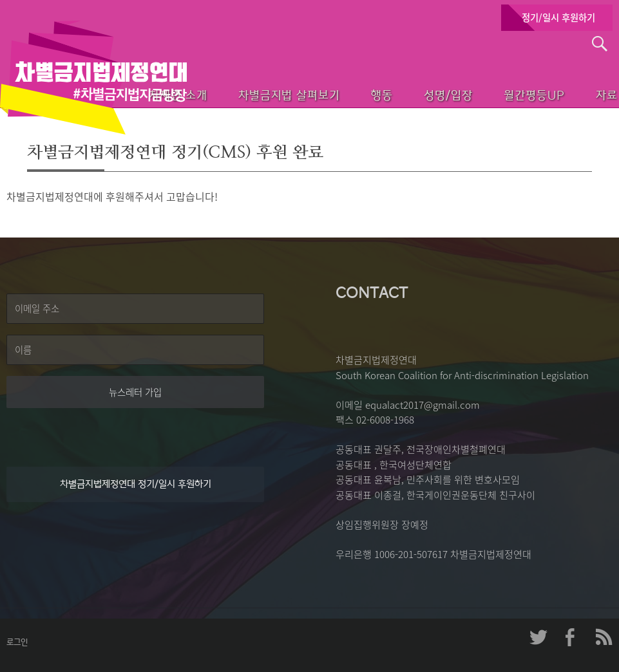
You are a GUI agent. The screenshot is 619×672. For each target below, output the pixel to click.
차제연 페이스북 (571, 637)
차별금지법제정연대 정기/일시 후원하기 (136, 484)
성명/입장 (415, 93)
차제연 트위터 (538, 637)
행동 (341, 93)
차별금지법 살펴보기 (241, 93)
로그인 (17, 642)
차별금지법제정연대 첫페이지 (93, 77)
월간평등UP (508, 93)
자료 (588, 93)
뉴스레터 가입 (135, 392)
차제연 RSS (603, 637)
